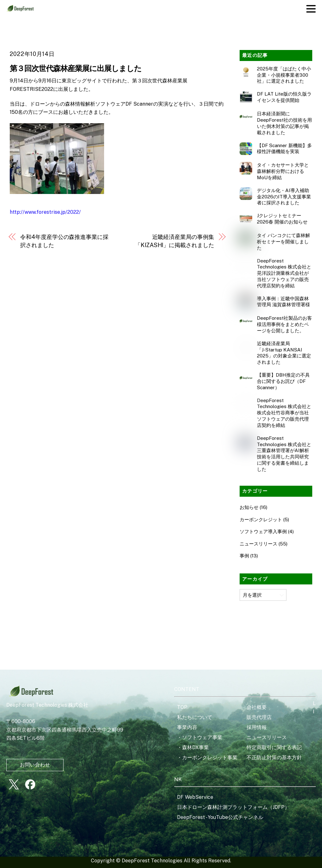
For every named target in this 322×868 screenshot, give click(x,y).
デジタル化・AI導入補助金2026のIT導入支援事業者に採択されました (284, 197)
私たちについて (195, 717)
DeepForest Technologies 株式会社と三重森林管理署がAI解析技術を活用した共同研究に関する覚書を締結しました (284, 454)
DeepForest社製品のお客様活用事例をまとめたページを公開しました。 (284, 324)
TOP (182, 707)
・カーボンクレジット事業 (207, 757)
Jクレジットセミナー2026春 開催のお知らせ (282, 219)
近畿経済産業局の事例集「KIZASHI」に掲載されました (174, 241)
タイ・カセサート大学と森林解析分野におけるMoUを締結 (283, 171)
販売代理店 (259, 717)
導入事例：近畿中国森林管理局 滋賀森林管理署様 (283, 302)
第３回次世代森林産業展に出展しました (76, 68)
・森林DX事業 (193, 747)
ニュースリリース (258, 544)
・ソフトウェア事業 (200, 737)
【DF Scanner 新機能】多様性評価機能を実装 (284, 149)
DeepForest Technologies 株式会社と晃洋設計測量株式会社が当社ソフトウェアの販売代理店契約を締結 (284, 273)
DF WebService (195, 797)
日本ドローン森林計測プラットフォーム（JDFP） (233, 807)
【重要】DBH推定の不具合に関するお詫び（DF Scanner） (283, 381)
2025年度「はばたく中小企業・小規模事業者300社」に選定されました (284, 75)
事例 (244, 556)
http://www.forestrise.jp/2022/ (45, 212)
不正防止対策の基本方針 (274, 757)
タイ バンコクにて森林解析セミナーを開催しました (283, 242)
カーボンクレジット (261, 520)
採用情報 (257, 727)
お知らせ (249, 507)
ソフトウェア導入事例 (263, 531)
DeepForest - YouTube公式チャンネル (220, 817)
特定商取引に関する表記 (274, 747)
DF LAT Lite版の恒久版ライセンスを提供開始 (284, 97)
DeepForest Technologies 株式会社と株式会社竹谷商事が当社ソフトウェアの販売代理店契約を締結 (284, 413)
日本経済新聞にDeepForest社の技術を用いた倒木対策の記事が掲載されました (284, 123)
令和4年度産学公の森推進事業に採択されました (64, 241)
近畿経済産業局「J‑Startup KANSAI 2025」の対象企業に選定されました (284, 353)
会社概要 (257, 707)
